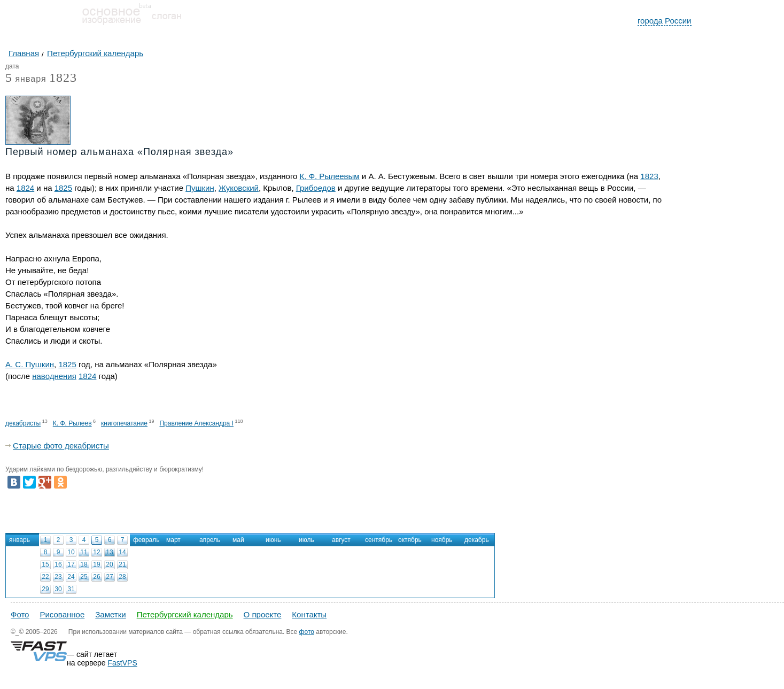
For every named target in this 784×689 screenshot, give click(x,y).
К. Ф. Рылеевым (330, 176)
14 (122, 552)
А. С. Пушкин (30, 364)
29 (45, 589)
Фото (20, 614)
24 (71, 577)
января (26, 79)
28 (122, 577)
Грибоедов (316, 188)
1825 (63, 188)
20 (109, 564)
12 (96, 552)
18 (84, 564)
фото (307, 632)
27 (109, 577)
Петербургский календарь (185, 614)
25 (84, 577)
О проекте (263, 614)
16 (58, 564)
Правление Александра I (196, 423)
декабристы (23, 423)
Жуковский (239, 188)
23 (58, 577)
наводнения (54, 376)
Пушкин (200, 188)
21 (122, 564)
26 (96, 577)
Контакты (309, 614)
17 (71, 564)
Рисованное (62, 614)
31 (71, 589)
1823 (63, 78)
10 (71, 552)
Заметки (110, 614)
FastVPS (123, 663)
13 (109, 552)
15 (45, 564)
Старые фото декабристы (61, 446)
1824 (25, 188)
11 (84, 552)
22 (45, 577)
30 (58, 589)
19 (96, 564)
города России (665, 21)
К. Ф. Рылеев (72, 423)
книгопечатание (124, 423)
